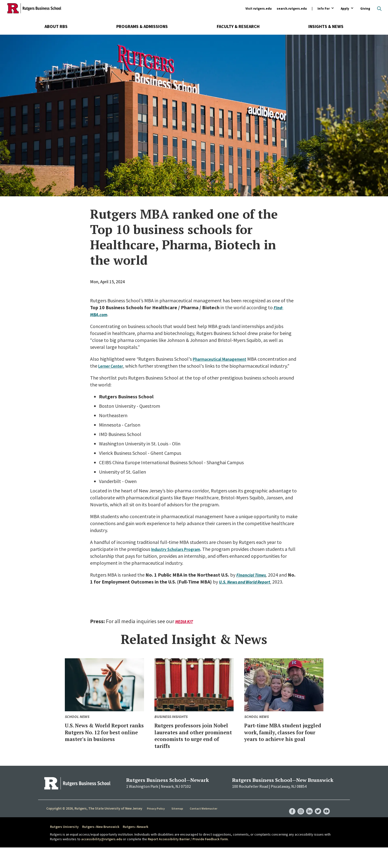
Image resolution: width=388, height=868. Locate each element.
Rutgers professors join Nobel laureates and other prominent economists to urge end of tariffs (190, 753)
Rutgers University (64, 847)
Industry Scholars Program (179, 556)
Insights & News (326, 26)
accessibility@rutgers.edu (102, 860)
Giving (365, 9)
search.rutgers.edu (292, 9)
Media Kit (185, 635)
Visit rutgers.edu (259, 9)
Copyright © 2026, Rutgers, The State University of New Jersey (94, 829)
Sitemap (178, 829)
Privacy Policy (157, 829)
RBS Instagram (298, 827)
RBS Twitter (317, 827)
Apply (345, 9)
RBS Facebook (289, 827)
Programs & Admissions (142, 26)
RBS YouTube (326, 827)
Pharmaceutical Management (224, 359)
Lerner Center (152, 366)
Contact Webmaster (204, 829)
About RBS (56, 26)
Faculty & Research (238, 26)
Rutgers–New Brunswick (101, 847)
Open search (379, 9)
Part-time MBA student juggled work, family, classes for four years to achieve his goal (280, 749)
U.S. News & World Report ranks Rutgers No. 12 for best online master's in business (103, 749)
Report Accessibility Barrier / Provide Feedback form (188, 860)
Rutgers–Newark (135, 847)
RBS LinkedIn (307, 827)
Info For (324, 9)
